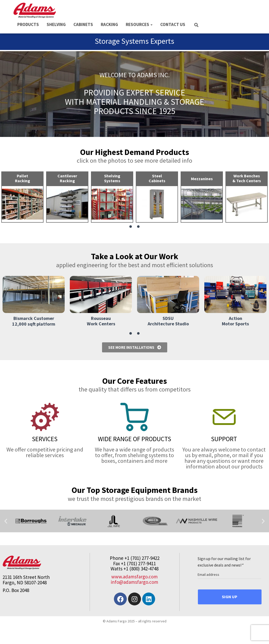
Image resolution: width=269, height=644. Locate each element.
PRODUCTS (28, 24)
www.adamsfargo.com (134, 577)
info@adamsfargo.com (134, 582)
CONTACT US (173, 24)
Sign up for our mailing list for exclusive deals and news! (224, 562)
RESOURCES (139, 24)
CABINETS (83, 24)
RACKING (109, 24)
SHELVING (56, 24)
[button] (6, 521)
